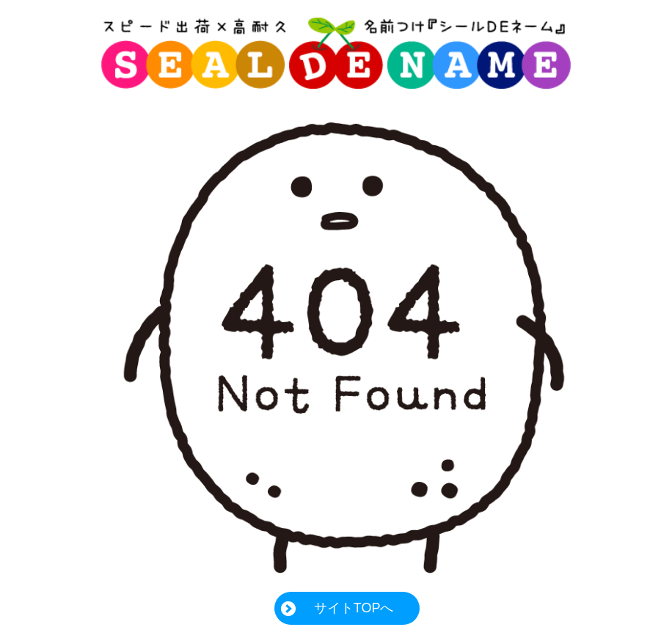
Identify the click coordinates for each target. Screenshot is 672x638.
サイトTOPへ (354, 608)
